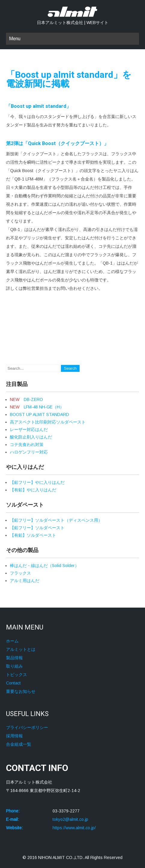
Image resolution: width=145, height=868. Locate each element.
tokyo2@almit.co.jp (70, 819)
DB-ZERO (26, 399)
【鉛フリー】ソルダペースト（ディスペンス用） (56, 520)
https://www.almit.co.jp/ (74, 828)
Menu (15, 39)
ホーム (12, 641)
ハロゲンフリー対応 (29, 452)
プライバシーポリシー (27, 727)
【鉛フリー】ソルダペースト (37, 528)
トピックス (17, 675)
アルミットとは (21, 649)
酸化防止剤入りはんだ (31, 437)
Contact (13, 683)
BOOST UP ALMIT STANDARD (39, 414)
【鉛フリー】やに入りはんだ (37, 482)
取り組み (14, 666)
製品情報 (14, 658)
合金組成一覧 (19, 744)
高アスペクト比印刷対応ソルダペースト (48, 422)
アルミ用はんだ (25, 581)
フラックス (20, 573)
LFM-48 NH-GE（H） (37, 407)
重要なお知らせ (21, 691)
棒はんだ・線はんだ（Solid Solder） (44, 566)
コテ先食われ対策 (27, 445)
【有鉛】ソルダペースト (33, 535)
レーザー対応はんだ (29, 429)
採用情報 (14, 736)
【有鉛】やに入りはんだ (33, 490)
